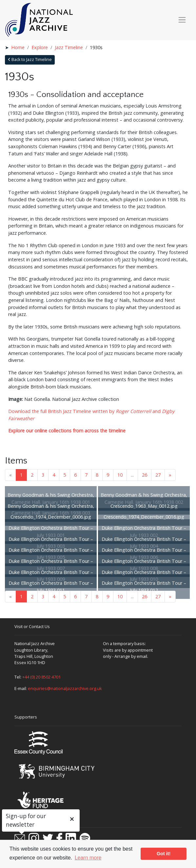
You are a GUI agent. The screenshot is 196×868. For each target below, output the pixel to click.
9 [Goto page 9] (108, 475)
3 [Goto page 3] (43, 475)
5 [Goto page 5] (65, 475)
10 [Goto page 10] (120, 475)
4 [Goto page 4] (54, 475)
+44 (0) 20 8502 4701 (41, 677)
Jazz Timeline (69, 47)
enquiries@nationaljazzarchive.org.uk (65, 688)
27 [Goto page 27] (158, 475)
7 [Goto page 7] (86, 475)
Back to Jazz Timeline (30, 59)
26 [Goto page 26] (145, 475)
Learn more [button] (88, 858)
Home (18, 47)
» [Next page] (170, 475)
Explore (40, 47)
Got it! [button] (164, 854)
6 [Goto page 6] (75, 475)
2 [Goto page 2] (32, 475)
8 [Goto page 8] (97, 475)
